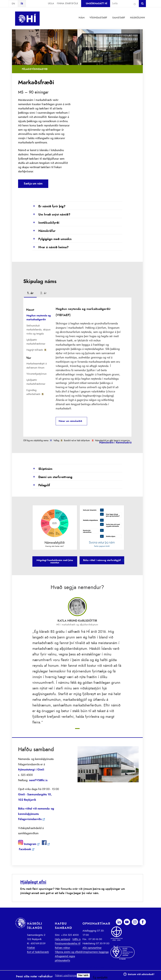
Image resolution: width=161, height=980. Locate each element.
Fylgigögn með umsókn (52, 239)
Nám (82, 18)
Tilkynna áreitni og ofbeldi (69, 952)
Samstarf (119, 18)
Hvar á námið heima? (50, 247)
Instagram (30, 844)
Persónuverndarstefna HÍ (68, 943)
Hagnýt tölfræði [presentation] (37, 350)
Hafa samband (62, 939)
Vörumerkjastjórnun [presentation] (36, 374)
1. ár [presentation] (30, 293)
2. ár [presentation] (43, 293)
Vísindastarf (98, 18)
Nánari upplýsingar (66, 976)
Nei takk (83, 975)
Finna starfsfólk (67, 4)
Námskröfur (44, 231)
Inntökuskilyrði (46, 223)
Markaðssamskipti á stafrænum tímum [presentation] (37, 366)
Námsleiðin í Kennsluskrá (115, 443)
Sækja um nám (33, 184)
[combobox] (123, 3)
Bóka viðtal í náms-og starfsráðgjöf (102, 560)
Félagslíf (41, 485)
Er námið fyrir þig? (49, 207)
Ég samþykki (100, 978)
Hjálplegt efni (33, 882)
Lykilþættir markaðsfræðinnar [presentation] (36, 342)
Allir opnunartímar (92, 948)
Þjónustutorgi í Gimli (31, 770)
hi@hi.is (76, 939)
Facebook (25, 849)
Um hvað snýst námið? (51, 215)
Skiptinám (42, 469)
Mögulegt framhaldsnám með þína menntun (55, 561)
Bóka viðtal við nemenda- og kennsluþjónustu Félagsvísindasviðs (36, 814)
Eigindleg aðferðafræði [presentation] (35, 392)
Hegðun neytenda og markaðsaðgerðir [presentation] (39, 318)
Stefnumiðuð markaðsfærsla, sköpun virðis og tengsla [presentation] (38, 330)
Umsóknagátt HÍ (96, 4)
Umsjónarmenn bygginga (96, 952)
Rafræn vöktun (62, 948)
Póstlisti (31, 948)
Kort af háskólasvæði (38, 952)
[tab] (30, 294)
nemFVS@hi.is (38, 780)
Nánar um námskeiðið (70, 421)
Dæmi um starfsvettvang (52, 477)
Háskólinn (137, 18)
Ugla (51, 4)
